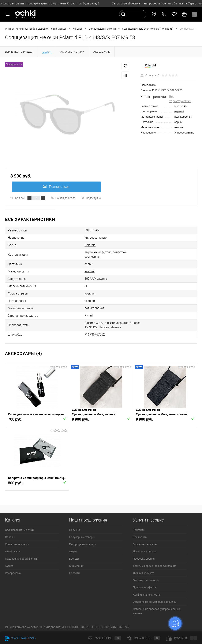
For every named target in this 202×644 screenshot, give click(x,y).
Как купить (140, 537)
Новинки (74, 530)
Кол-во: (20, 198)
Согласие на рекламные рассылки (155, 602)
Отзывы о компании (146, 580)
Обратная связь (20, 638)
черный (179, 111)
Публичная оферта (144, 587)
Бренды (74, 559)
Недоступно (91, 198)
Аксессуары (13, 551)
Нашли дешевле (63, 198)
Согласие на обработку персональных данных (157, 611)
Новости (74, 573)
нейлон (89, 271)
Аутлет (9, 566)
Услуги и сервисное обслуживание (155, 566)
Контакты (139, 530)
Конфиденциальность (146, 595)
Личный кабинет (143, 573)
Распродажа (13, 573)
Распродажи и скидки (83, 544)
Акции (73, 551)
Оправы (10, 537)
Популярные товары (82, 537)
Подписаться (56, 187)
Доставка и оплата (145, 551)
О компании (77, 566)
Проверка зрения (144, 559)
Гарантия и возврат (145, 544)
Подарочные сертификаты (22, 559)
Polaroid (90, 245)
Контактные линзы (17, 544)
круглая (90, 293)
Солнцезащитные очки (19, 530)
